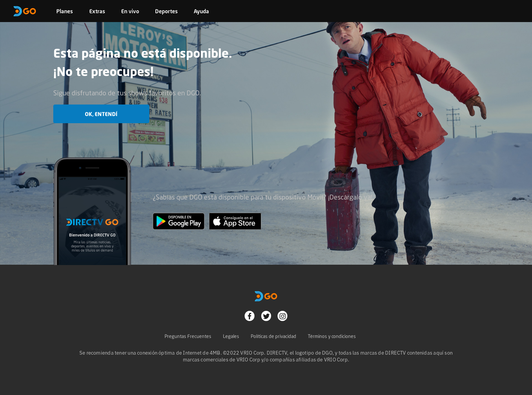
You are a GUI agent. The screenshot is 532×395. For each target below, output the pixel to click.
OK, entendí (101, 114)
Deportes (166, 11)
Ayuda (201, 11)
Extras (97, 11)
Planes (65, 11)
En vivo (130, 11)
